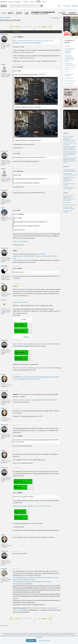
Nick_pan (3, 34)
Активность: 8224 (5, 44)
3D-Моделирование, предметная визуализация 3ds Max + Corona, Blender (69, 198)
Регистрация (67, 6)
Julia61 (3, 208)
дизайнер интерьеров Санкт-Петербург (69, 188)
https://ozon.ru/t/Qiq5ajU (20, 302)
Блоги (44, 2)
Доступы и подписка (15, 2)
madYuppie (4, 569)
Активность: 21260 (5, 74)
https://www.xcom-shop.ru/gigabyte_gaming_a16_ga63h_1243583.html (34, 368)
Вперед (44, 27)
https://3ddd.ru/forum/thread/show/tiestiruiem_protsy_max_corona (33, 41)
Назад (17, 27)
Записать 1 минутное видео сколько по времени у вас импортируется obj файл (69, 139)
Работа (32, 2)
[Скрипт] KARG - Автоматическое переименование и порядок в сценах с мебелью (69, 58)
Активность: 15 (5, 293)
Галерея (26, 2)
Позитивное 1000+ (69, 78)
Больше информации (45, 641)
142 (30, 27)
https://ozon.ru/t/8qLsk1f (20, 241)
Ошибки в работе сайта (70, 81)
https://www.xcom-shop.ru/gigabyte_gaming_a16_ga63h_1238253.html (34, 344)
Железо (8, 18)
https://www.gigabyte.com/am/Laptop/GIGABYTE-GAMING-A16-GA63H (33, 400)
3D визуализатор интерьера (68, 211)
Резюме (66, 193)
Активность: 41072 (5, 309)
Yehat (3, 300)
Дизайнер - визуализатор (70, 205)
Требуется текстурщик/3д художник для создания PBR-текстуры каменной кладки (70, 160)
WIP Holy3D (67, 46)
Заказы (65, 133)
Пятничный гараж (69, 83)
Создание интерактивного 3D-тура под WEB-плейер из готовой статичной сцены (70, 154)
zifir (2, 64)
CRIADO (3, 284)
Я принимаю (31, 641)
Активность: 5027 (5, 578)
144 (39, 27)
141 (26, 27)
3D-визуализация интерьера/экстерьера (69, 208)
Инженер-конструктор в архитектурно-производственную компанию (69, 179)
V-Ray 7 (66, 72)
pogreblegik (4, 266)
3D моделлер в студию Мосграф (69, 184)
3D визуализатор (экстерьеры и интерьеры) (70, 174)
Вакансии (66, 166)
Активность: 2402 (5, 275)
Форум (39, 2)
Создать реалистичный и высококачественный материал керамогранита (70, 148)
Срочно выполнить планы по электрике (70, 144)
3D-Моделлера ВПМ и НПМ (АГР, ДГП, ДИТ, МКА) (70, 171)
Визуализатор (67, 203)
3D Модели (3, 2)
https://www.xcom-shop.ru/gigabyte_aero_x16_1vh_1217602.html (32, 506)
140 (22, 27)
